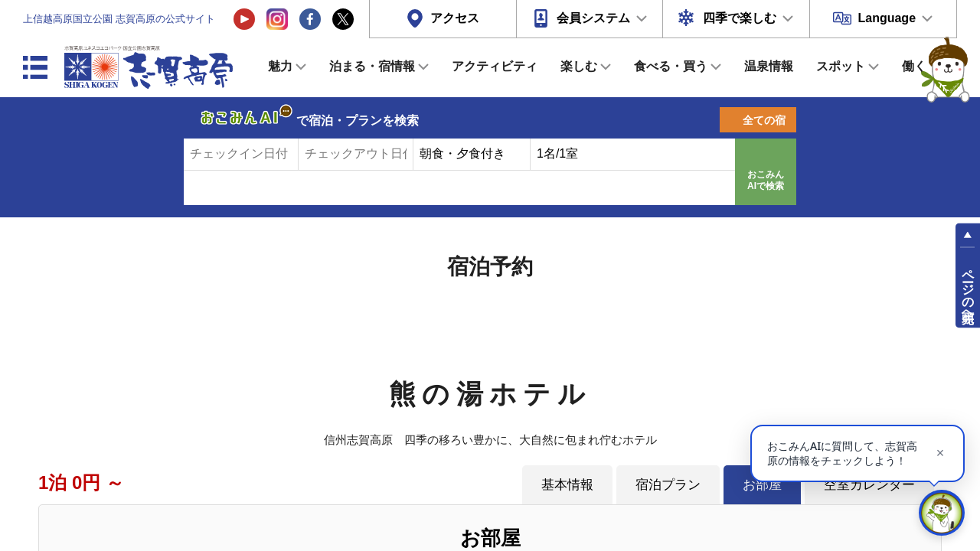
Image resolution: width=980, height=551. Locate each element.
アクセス (455, 18)
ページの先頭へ (968, 289)
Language (887, 18)
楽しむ (579, 66)
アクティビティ (495, 66)
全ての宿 (764, 120)
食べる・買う (671, 66)
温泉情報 (769, 66)
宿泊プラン (668, 484)
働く (914, 66)
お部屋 (762, 484)
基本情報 (567, 484)
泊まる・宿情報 (372, 66)
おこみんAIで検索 (766, 181)
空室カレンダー (869, 484)
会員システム (593, 18)
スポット (841, 66)
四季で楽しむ (740, 18)
